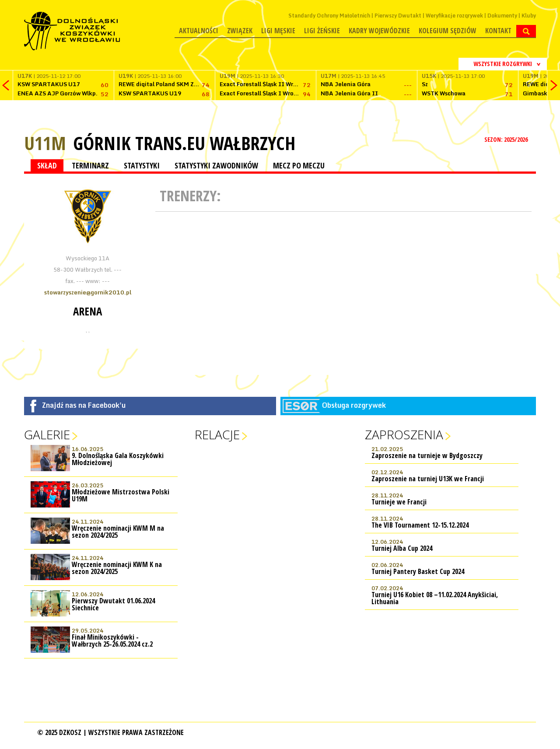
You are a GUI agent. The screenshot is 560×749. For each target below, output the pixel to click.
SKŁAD (47, 165)
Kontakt (498, 31)
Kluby (529, 16)
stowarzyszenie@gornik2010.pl (88, 292)
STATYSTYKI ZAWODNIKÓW (216, 165)
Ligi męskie (278, 31)
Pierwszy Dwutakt (398, 16)
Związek (240, 31)
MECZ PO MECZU (299, 165)
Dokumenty (502, 16)
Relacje (217, 434)
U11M (45, 143)
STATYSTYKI (142, 165)
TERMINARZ (90, 165)
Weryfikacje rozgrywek (454, 16)
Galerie (47, 434)
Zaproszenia (404, 434)
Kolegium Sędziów (448, 31)
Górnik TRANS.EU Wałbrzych (184, 143)
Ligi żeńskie (322, 31)
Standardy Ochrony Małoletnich (329, 16)
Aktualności (199, 31)
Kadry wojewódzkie (379, 31)
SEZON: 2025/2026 (507, 139)
